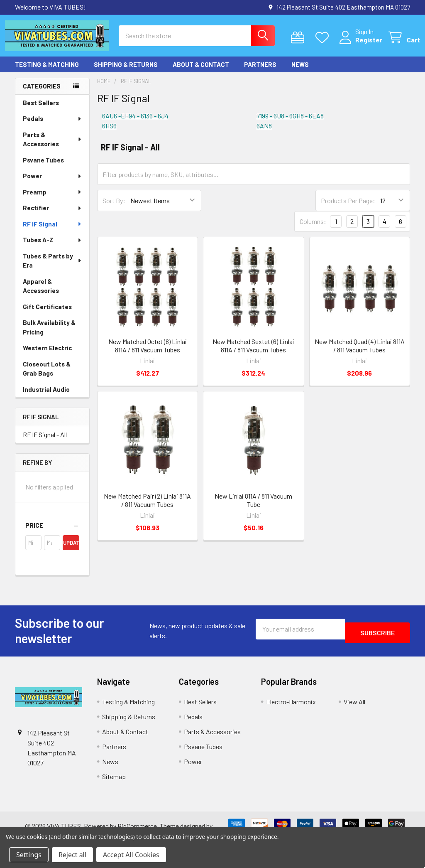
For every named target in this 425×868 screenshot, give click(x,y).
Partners (260, 72)
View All (354, 709)
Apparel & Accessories (41, 294)
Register (359, 45)
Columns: (313, 229)
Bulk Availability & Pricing (49, 335)
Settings (29, 855)
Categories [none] (42, 93)
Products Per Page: (348, 208)
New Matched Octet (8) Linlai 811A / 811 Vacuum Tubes (148, 353)
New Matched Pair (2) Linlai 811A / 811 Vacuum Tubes (147, 508)
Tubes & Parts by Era (53, 268)
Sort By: (114, 208)
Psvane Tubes (43, 167)
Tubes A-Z (53, 247)
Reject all (72, 855)
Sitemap (114, 784)
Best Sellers (41, 110)
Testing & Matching (47, 72)
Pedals (53, 126)
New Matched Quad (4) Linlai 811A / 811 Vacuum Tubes (360, 353)
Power (53, 183)
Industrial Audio (46, 397)
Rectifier (53, 215)
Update (71, 550)
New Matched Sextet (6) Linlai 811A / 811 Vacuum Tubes (253, 353)
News (300, 72)
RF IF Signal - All (45, 442)
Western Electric (47, 355)
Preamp (53, 199)
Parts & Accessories (53, 147)
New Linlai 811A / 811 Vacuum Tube (253, 508)
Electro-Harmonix (291, 709)
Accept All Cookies (131, 855)
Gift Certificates (47, 314)
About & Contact (201, 72)
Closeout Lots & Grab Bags (47, 376)
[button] (52, 533)
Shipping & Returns (126, 72)
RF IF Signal (53, 231)
